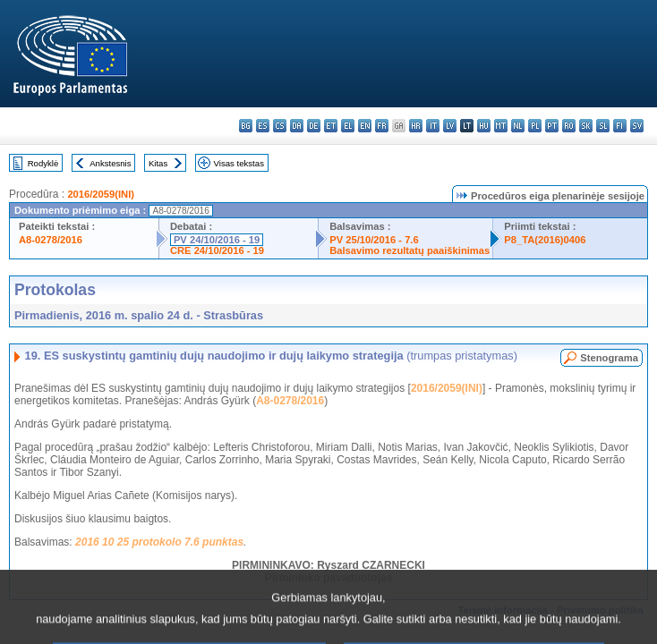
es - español (263, 126)
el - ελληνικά (348, 126)
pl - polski (535, 126)
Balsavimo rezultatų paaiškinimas (410, 250)
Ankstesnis (110, 163)
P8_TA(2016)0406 (545, 240)
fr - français (382, 126)
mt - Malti (501, 126)
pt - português (552, 126)
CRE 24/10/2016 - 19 (217, 250)
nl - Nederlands (518, 126)
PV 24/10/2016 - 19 (217, 240)
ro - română (569, 126)
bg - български (246, 126)
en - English (365, 126)
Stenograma (609, 358)
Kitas (158, 163)
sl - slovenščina (603, 126)
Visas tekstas (239, 163)
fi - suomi (620, 126)
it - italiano (433, 126)
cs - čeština (280, 126)
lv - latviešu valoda (450, 126)
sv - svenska (637, 126)
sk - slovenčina (586, 126)
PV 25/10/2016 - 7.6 (374, 240)
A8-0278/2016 (51, 240)
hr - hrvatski (416, 126)
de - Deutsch (314, 126)
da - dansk (297, 126)
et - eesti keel (331, 126)
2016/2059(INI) (101, 194)
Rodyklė (43, 163)
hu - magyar (484, 126)
